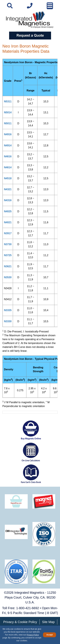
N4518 (8, 178)
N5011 (8, 123)
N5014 (8, 112)
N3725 (8, 255)
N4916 (8, 134)
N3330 (8, 321)
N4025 (8, 211)
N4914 (8, 145)
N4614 (8, 167)
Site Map (48, 622)
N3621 (8, 266)
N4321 (8, 189)
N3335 (8, 310)
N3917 (8, 233)
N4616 (8, 156)
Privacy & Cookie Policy (20, 622)
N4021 (8, 222)
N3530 (8, 277)
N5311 (8, 101)
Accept (50, 635)
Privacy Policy (33, 635)
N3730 (8, 244)
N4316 (8, 200)
